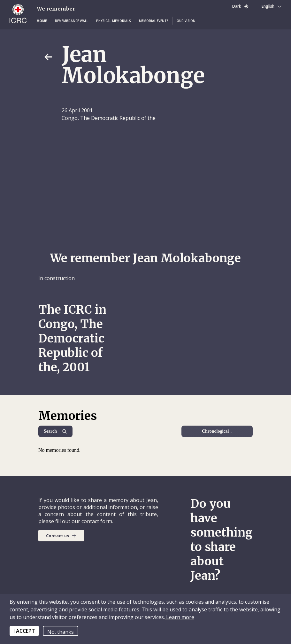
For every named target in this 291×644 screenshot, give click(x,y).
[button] (42, 21)
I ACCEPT (24, 631)
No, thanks (61, 632)
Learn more (180, 617)
